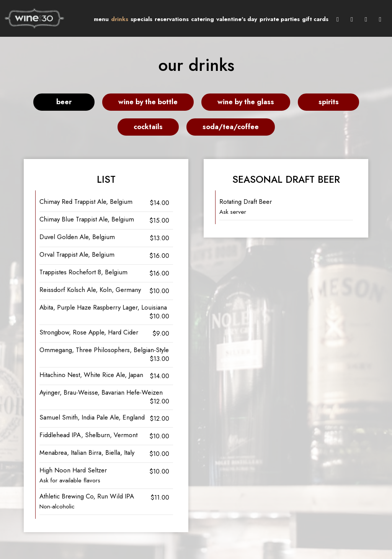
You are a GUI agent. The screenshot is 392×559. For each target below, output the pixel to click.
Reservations (172, 19)
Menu (101, 19)
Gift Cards (315, 19)
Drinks (120, 19)
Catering (203, 19)
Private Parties (280, 19)
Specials (141, 19)
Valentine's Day (237, 19)
